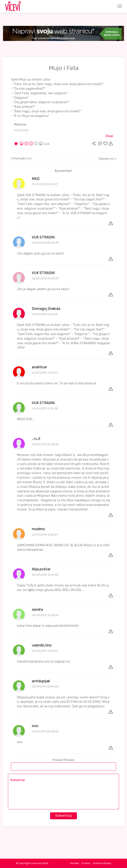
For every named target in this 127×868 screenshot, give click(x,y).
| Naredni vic (107, 159)
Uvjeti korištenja (102, 863)
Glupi (109, 136)
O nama (86, 863)
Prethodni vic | (21, 159)
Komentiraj (64, 816)
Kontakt (75, 863)
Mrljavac (20, 124)
